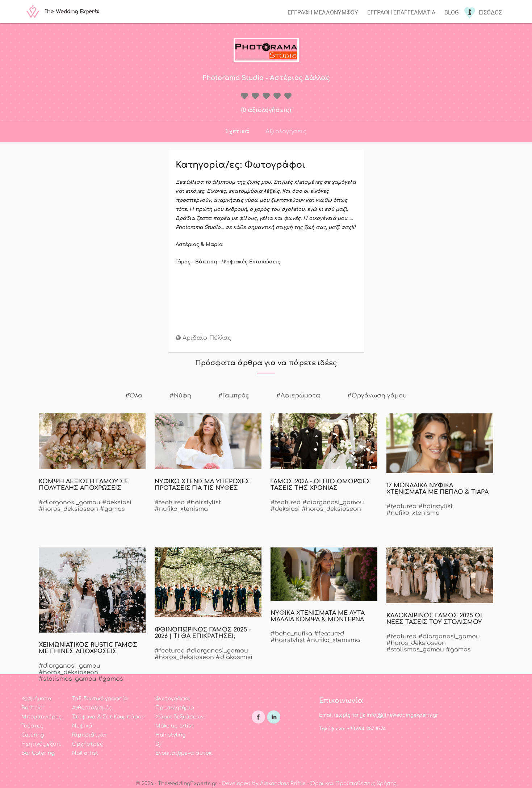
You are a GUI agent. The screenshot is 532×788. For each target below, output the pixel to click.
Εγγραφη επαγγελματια (401, 12)
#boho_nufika (291, 634)
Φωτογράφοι (173, 699)
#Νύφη (180, 396)
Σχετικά (237, 132)
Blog (452, 12)
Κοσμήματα (37, 699)
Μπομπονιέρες (41, 717)
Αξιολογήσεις (286, 132)
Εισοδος (490, 12)
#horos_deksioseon (68, 509)
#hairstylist (204, 503)
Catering (33, 735)
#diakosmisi (234, 657)
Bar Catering (38, 753)
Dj (158, 744)
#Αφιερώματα (298, 396)
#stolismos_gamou (415, 650)
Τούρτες (32, 726)
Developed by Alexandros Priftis (264, 783)
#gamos (112, 509)
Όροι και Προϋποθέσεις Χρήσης (353, 783)
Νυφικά (82, 726)
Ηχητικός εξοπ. (41, 744)
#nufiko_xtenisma (181, 509)
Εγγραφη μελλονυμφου (323, 12)
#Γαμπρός (234, 396)
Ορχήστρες (87, 744)
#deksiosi (117, 503)
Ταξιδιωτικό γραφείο (100, 699)
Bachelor (33, 708)
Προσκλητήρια (175, 708)
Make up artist (174, 726)
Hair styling (170, 735)
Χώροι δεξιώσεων (179, 717)
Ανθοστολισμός (92, 708)
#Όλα (134, 396)
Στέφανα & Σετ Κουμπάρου (108, 717)
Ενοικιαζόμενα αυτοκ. (184, 753)
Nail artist (85, 753)
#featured (170, 503)
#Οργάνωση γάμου (377, 396)
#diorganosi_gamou (70, 503)
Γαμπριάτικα (89, 735)
